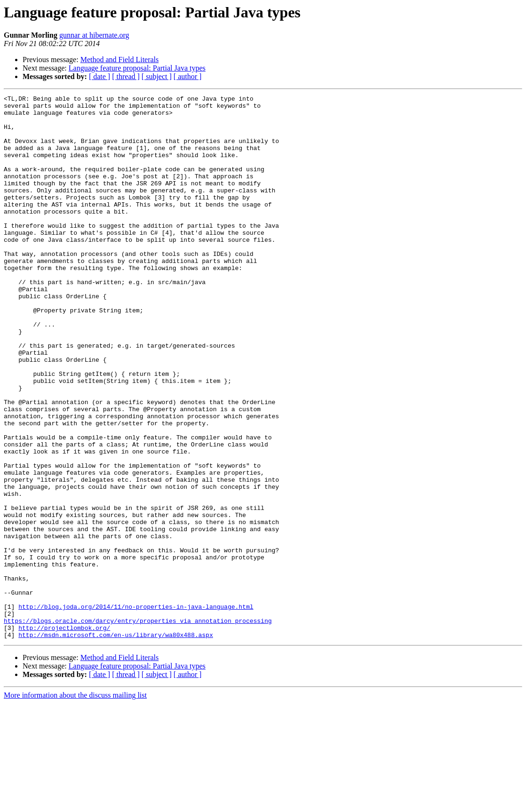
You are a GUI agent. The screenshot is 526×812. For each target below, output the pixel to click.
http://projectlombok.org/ (64, 735)
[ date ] (100, 76)
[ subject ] (157, 76)
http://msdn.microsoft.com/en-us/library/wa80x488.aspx (116, 743)
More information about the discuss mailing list (75, 804)
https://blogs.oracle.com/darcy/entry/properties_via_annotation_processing (138, 726)
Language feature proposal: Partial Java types (137, 68)
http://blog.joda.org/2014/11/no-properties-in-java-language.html (136, 709)
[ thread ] (126, 76)
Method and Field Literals (120, 60)
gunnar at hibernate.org (94, 35)
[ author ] (188, 76)
